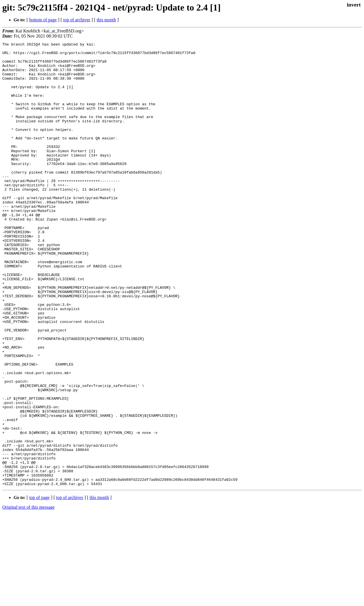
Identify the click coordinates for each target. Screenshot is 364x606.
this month (106, 20)
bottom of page (43, 20)
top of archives (77, 20)
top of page (40, 586)
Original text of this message (28, 596)
